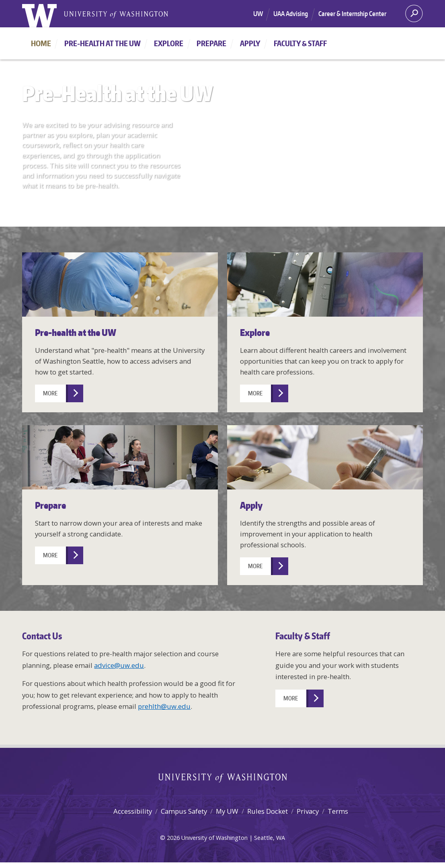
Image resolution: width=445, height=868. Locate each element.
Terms (338, 811)
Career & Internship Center (352, 14)
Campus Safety (184, 811)
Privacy (308, 811)
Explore (169, 43)
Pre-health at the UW (103, 43)
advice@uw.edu (119, 665)
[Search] (414, 16)
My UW (227, 811)
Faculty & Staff (300, 43)
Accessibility (133, 811)
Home (41, 43)
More (50, 393)
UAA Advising (291, 14)
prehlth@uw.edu (164, 706)
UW (258, 14)
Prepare (211, 43)
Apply (250, 43)
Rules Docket (268, 811)
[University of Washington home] (39, 17)
